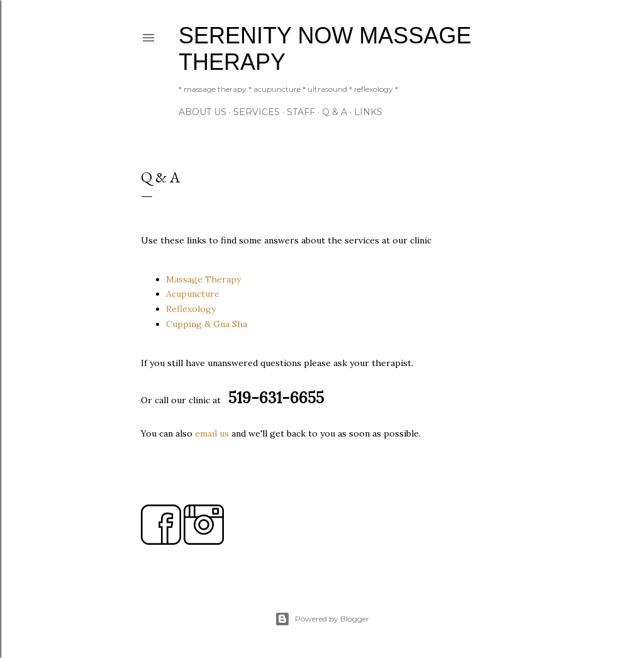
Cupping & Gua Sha (207, 324)
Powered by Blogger (322, 619)
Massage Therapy (203, 279)
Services (257, 112)
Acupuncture (193, 294)
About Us (203, 112)
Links (368, 112)
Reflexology (191, 309)
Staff (301, 112)
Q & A (335, 112)
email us (212, 433)
